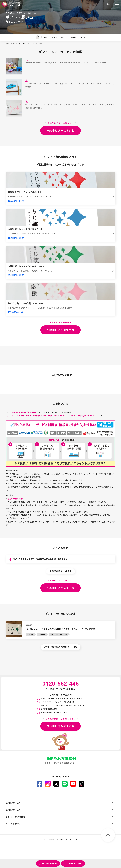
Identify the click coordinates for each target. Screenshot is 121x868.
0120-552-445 (49, 863)
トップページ (10, 44)
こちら (18, 518)
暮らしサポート (24, 44)
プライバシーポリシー (40, 512)
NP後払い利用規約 (13, 512)
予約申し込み (75, 863)
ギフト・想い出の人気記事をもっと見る (61, 647)
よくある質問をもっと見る (61, 571)
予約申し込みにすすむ (61, 130)
